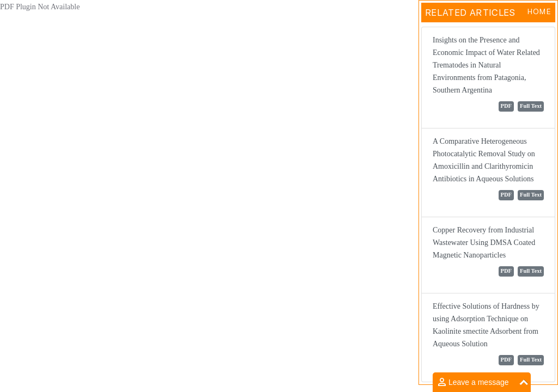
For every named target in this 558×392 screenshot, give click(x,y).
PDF (506, 106)
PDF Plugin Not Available (40, 7)
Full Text (531, 106)
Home (539, 11)
